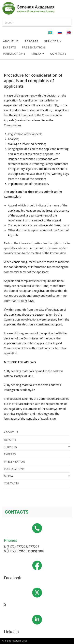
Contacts (58, 53)
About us (11, 41)
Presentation (33, 47)
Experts (9, 47)
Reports (32, 41)
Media (38, 53)
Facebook (12, 578)
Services (53, 41)
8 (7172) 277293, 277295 (22, 547)
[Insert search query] (37, 23)
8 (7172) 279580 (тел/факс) (24, 551)
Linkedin (11, 632)
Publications (14, 53)
